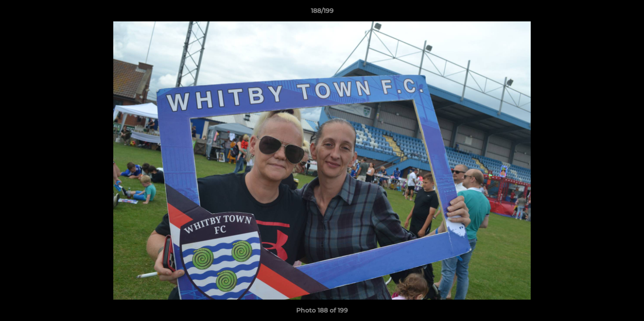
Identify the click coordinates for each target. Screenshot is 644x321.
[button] (628, 13)
